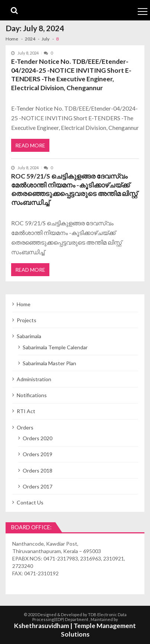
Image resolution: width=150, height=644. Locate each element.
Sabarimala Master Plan (49, 363)
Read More (30, 145)
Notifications (32, 395)
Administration (34, 379)
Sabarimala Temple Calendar (55, 347)
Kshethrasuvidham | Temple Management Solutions (75, 630)
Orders (25, 427)
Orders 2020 (37, 438)
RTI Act (26, 411)
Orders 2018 (37, 470)
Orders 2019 (37, 454)
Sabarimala (29, 336)
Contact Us (30, 502)
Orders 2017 (37, 486)
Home (24, 304)
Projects (27, 320)
